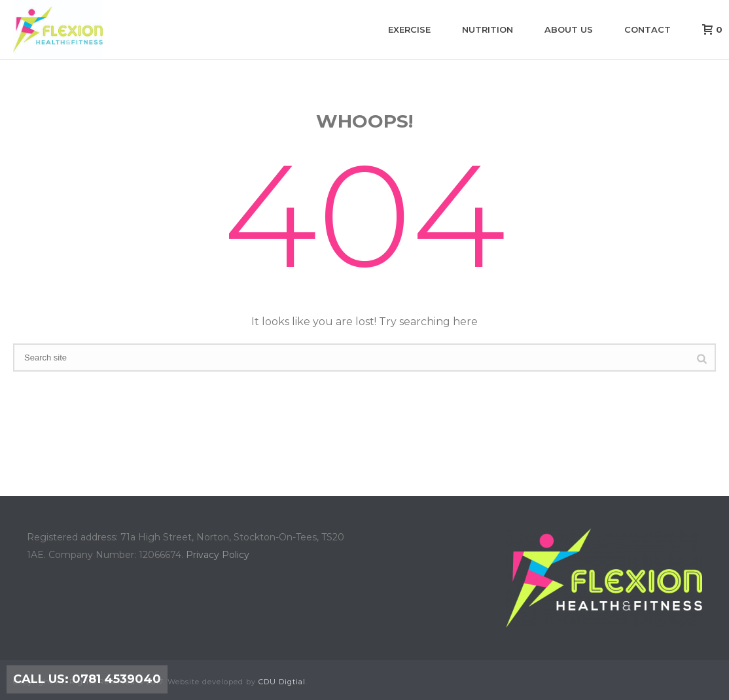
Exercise (409, 29)
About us (569, 29)
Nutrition (488, 29)
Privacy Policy (218, 555)
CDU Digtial (282, 682)
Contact (648, 29)
